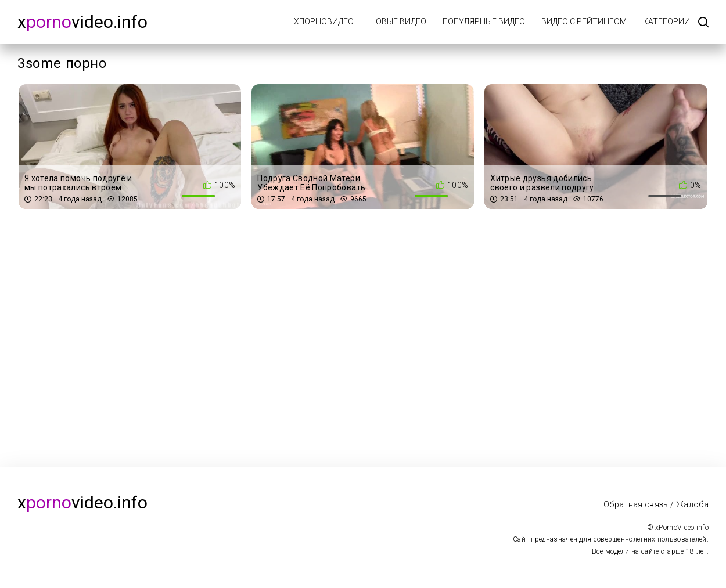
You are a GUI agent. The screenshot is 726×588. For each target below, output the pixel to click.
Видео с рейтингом (584, 21)
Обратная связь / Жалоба (656, 504)
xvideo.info (82, 22)
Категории (666, 21)
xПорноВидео (324, 21)
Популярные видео (484, 21)
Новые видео (398, 21)
